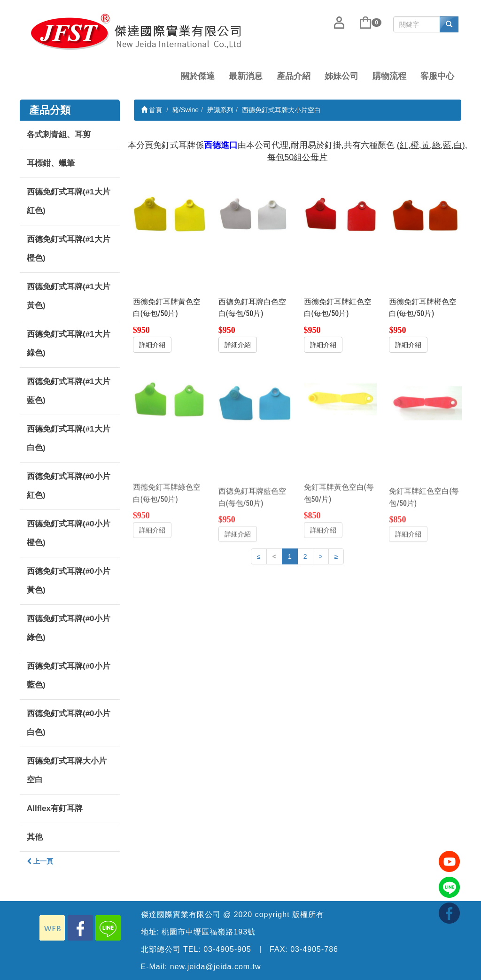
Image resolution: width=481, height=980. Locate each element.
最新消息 (246, 76)
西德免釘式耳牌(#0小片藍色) (69, 675)
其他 (35, 837)
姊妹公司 (341, 76)
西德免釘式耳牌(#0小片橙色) (69, 533)
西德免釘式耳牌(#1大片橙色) (69, 249)
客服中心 (437, 76)
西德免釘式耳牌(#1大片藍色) (69, 391)
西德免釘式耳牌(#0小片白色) (69, 723)
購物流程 (389, 76)
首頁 (152, 110)
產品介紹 (294, 76)
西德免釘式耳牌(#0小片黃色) (69, 581)
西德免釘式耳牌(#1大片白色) (69, 438)
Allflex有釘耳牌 (55, 808)
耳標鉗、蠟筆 (51, 163)
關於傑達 (198, 76)
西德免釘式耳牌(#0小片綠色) (69, 628)
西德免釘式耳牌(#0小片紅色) (69, 486)
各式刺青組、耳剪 (59, 135)
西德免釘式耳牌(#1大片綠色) (69, 343)
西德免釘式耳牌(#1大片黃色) (69, 296)
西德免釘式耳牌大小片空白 (67, 770)
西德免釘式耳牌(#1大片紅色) (69, 201)
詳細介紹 (152, 344)
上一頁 (40, 861)
